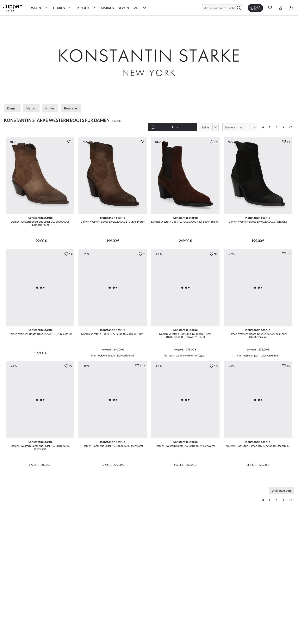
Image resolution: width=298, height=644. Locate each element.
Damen (12, 108)
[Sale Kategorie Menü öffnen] (145, 8)
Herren (31, 108)
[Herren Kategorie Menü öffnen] (70, 8)
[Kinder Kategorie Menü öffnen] (94, 8)
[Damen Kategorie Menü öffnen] (46, 8)
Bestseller (71, 108)
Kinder (50, 108)
